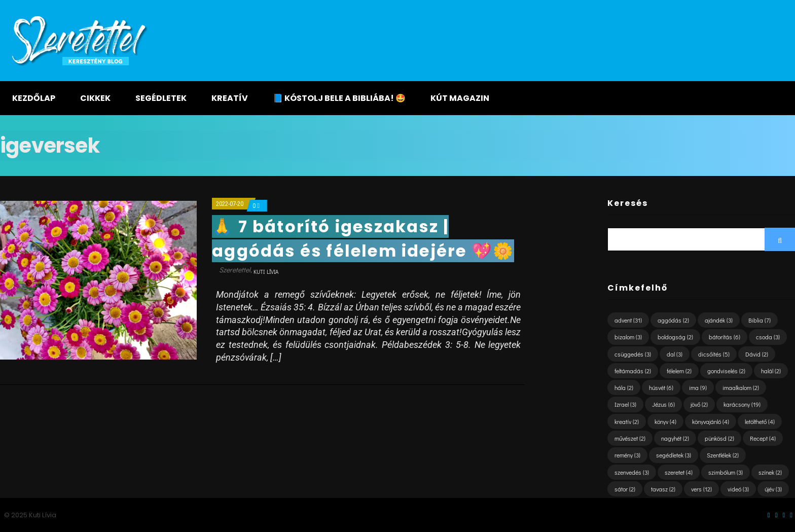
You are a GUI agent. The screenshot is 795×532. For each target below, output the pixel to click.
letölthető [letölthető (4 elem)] (760, 421)
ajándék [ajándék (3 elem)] (719, 320)
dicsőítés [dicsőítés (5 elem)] (714, 354)
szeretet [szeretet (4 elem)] (679, 472)
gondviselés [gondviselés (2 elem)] (726, 371)
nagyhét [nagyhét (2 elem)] (675, 438)
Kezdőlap (34, 98)
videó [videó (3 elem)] (738, 489)
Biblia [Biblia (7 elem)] (760, 320)
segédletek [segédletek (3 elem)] (674, 455)
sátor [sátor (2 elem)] (625, 489)
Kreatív (230, 98)
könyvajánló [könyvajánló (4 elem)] (711, 421)
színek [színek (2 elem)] (770, 472)
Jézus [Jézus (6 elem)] (663, 404)
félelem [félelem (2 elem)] (679, 371)
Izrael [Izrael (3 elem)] (625, 404)
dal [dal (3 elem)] (675, 354)
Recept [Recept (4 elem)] (763, 438)
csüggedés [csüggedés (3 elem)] (633, 354)
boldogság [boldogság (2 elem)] (675, 337)
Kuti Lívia (266, 272)
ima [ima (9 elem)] (698, 387)
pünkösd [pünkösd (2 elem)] (719, 438)
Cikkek (95, 98)
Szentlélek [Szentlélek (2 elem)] (723, 455)
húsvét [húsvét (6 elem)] (661, 387)
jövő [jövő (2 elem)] (699, 404)
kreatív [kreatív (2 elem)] (627, 421)
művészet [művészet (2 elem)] (630, 438)
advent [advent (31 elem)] (628, 320)
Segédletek (161, 98)
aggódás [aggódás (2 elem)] (673, 320)
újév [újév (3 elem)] (773, 489)
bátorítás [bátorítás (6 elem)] (725, 337)
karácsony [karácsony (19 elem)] (742, 404)
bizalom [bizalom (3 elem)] (628, 337)
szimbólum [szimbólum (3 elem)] (726, 472)
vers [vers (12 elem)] (701, 489)
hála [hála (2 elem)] (624, 387)
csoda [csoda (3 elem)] (768, 337)
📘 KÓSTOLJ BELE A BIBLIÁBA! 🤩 (339, 98)
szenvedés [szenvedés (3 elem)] (632, 472)
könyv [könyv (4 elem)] (665, 421)
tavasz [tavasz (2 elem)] (663, 489)
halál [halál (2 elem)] (771, 371)
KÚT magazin (460, 98)
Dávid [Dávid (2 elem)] (757, 354)
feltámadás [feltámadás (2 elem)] (633, 371)
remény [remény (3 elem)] (627, 455)
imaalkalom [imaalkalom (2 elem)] (741, 387)
